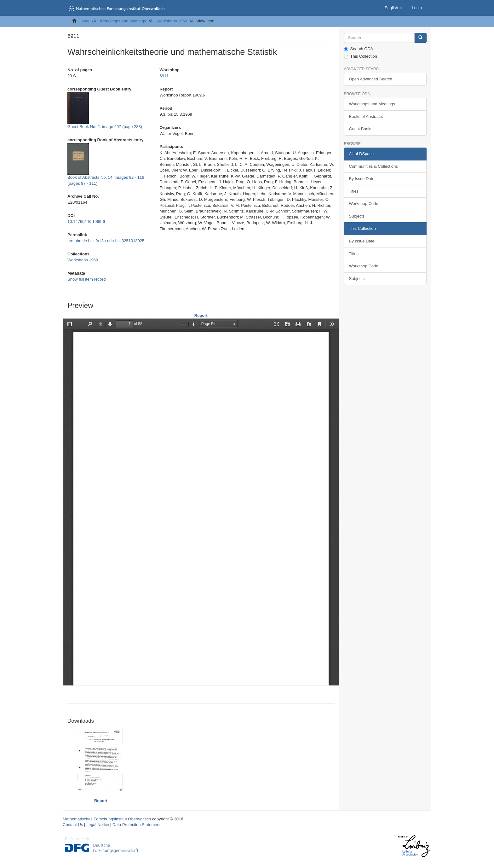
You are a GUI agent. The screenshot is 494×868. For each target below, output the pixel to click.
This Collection (361, 56)
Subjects (357, 216)
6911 (164, 76)
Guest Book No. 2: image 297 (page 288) (105, 127)
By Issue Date (362, 179)
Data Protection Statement (136, 825)
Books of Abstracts (366, 117)
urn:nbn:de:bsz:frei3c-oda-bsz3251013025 (106, 241)
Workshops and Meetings (123, 21)
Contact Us (73, 825)
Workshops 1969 (172, 21)
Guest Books (361, 129)
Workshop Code (364, 204)
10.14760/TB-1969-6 (86, 221)
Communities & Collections (373, 166)
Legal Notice (98, 825)
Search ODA (359, 49)
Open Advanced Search (371, 79)
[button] (393, 8)
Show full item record (86, 279)
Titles (354, 191)
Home (84, 21)
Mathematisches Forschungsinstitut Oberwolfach (107, 819)
